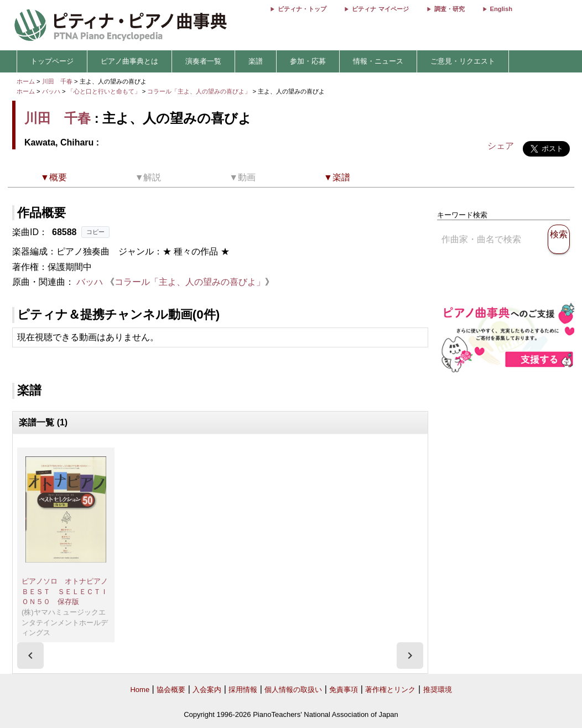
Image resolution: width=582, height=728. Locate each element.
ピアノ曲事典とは (129, 61)
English (501, 9)
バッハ (51, 91)
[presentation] (30, 656)
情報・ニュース (378, 61)
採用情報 (243, 690)
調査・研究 (450, 9)
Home (140, 690)
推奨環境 (438, 690)
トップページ (52, 61)
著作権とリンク (390, 690)
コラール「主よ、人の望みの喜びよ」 (200, 91)
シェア (501, 146)
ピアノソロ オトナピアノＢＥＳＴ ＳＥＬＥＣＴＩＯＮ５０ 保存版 (65, 591)
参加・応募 (308, 61)
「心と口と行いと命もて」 (105, 91)
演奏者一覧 (203, 61)
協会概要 (171, 690)
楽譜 (256, 61)
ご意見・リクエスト (463, 61)
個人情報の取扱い (293, 690)
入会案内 (207, 690)
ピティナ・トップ (302, 9)
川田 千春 (57, 81)
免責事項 (344, 690)
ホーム (26, 81)
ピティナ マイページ (380, 9)
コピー (95, 232)
